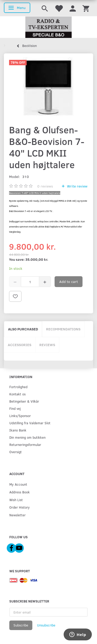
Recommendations (63, 329)
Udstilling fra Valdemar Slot (30, 423)
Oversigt (16, 452)
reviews (45, 186)
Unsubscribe (46, 625)
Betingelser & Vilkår (24, 401)
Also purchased (23, 329)
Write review (77, 186)
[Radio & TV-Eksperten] (48, 27)
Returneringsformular (25, 445)
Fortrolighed (18, 387)
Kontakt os (17, 394)
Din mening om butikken (27, 437)
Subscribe (21, 625)
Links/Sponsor (20, 416)
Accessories (20, 345)
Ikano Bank (18, 430)
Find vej (15, 408)
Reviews (47, 345)
